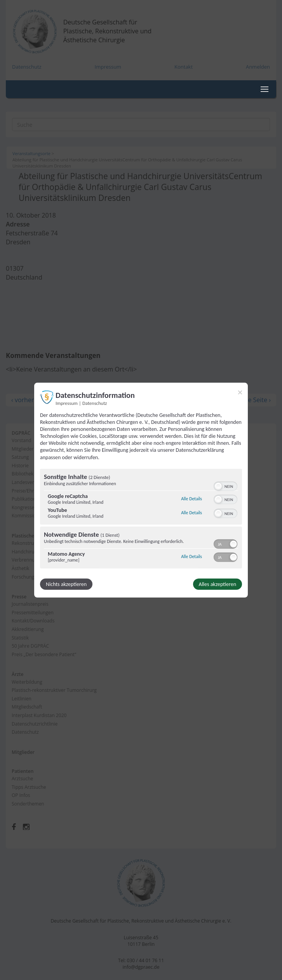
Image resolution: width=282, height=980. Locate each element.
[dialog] (141, 490)
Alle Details (191, 499)
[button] (218, 486)
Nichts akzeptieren (66, 584)
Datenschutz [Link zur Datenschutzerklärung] (95, 403)
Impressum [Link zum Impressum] (67, 403)
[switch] (225, 486)
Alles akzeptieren (218, 584)
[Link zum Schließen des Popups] (240, 392)
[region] (141, 520)
